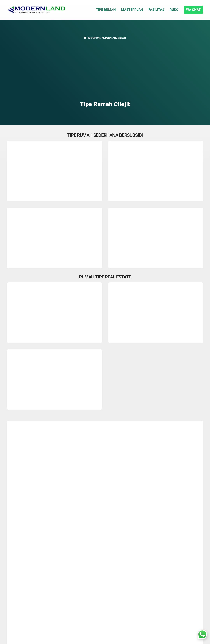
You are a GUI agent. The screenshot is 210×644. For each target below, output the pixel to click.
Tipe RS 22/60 (65, 515)
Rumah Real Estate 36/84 (31, 522)
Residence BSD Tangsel (104, 610)
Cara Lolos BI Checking (104, 563)
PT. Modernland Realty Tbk (28, 590)
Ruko (174, 10)
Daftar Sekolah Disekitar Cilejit (31, 610)
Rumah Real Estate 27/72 (147, 515)
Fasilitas (156, 10)
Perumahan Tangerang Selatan (109, 603)
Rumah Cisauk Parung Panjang (109, 569)
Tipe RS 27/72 (90, 515)
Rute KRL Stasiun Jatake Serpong (33, 576)
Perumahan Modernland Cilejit (106, 38)
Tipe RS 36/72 (114, 515)
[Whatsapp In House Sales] (202, 635)
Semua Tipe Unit (110, 522)
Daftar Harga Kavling (102, 576)
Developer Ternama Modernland (153, 522)
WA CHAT (193, 10)
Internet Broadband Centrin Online (33, 583)
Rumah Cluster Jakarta (104, 596)
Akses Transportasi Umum (28, 569)
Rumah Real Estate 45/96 (74, 522)
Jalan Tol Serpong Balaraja (28, 563)
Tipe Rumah (106, 10)
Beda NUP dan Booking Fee (107, 556)
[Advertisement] (105, 71)
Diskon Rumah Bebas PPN (28, 556)
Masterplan (132, 10)
